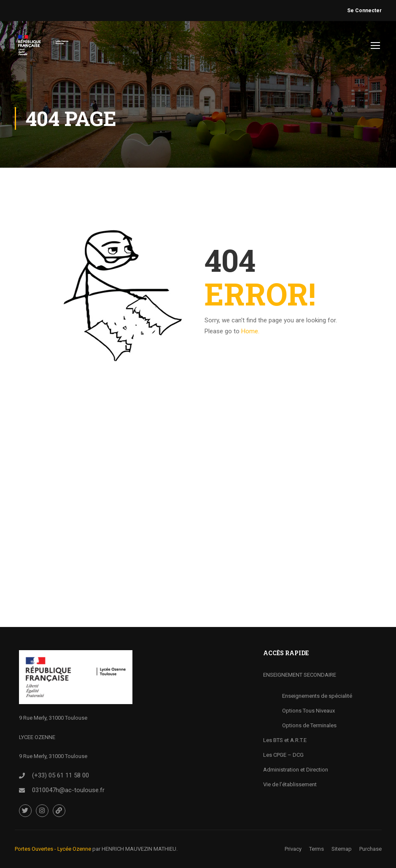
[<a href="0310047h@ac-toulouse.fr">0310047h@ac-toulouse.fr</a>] (22, 790)
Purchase (370, 849)
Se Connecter (364, 11)
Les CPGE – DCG (283, 755)
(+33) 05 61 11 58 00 (61, 775)
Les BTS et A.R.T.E (285, 740)
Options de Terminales (309, 725)
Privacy (293, 849)
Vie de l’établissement (290, 784)
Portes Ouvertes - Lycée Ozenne (53, 849)
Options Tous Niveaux (308, 711)
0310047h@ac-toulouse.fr (68, 790)
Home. (250, 331)
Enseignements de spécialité (317, 696)
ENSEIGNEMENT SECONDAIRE (300, 675)
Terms (317, 849)
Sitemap (342, 849)
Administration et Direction (296, 770)
